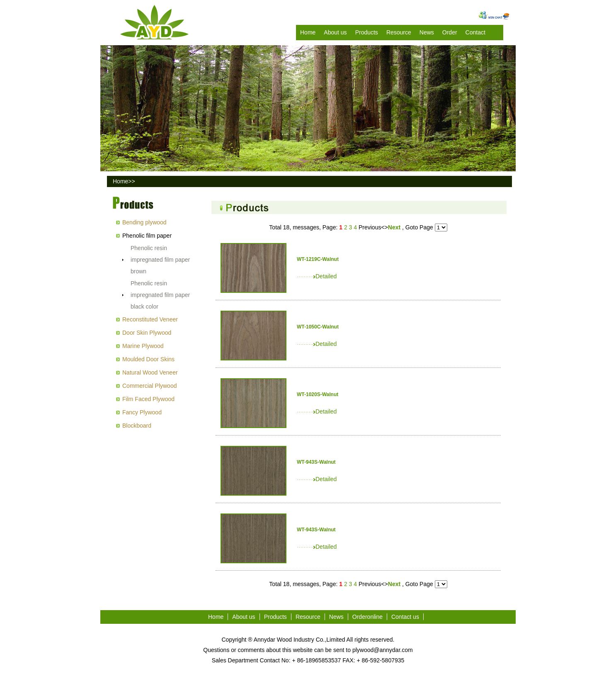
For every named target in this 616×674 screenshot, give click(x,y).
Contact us (405, 617)
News (427, 32)
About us (335, 32)
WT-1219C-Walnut (318, 259)
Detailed (317, 276)
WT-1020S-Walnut (318, 394)
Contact (475, 32)
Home (308, 32)
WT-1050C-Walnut (318, 327)
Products (367, 32)
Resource (399, 32)
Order (450, 32)
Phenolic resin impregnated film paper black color (160, 295)
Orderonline (367, 617)
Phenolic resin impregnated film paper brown (160, 260)
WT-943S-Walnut (316, 462)
